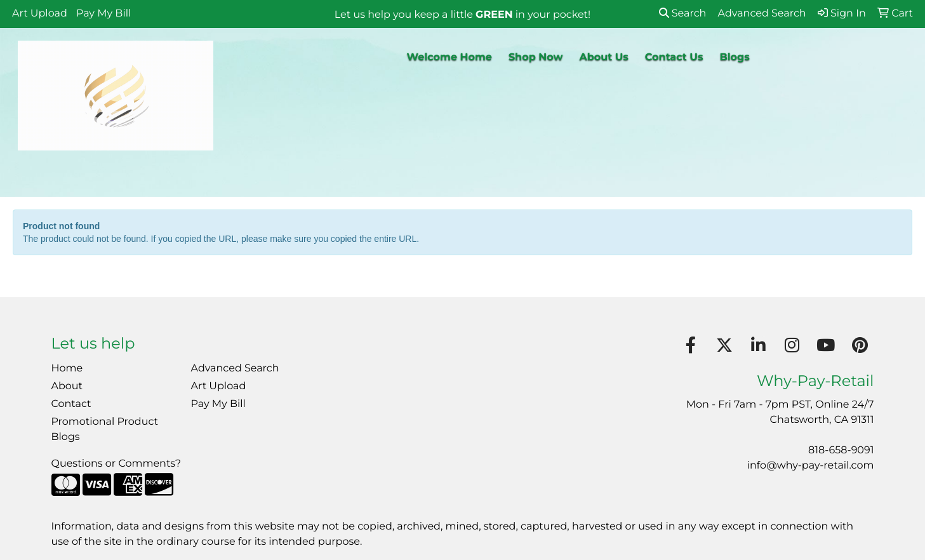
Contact (71, 404)
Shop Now (536, 57)
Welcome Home (449, 57)
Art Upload (40, 14)
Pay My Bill (103, 14)
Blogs (734, 57)
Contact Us (674, 57)
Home (67, 369)
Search (683, 14)
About (67, 386)
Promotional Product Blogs (105, 430)
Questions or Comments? (116, 464)
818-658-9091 (841, 450)
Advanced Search (235, 369)
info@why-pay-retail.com (811, 466)
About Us (603, 57)
